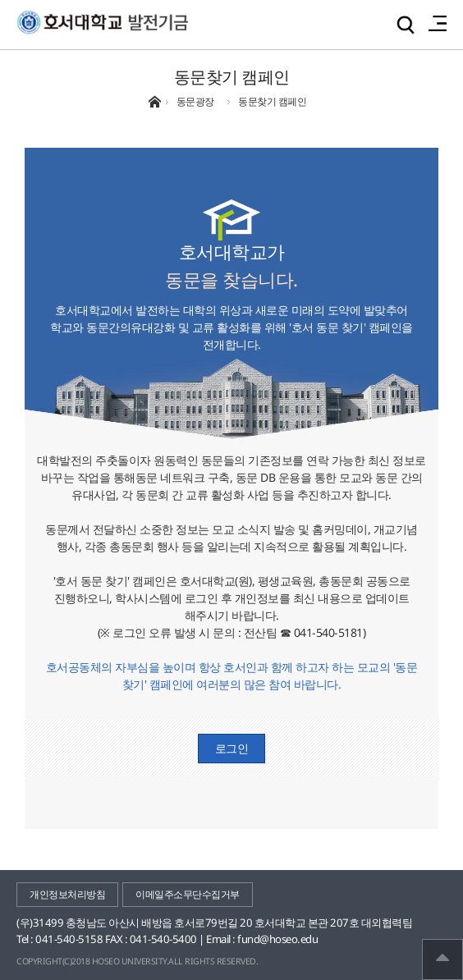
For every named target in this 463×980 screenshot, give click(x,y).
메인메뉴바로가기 (0, 0)
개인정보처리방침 (67, 894)
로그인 (232, 748)
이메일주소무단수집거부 (188, 894)
